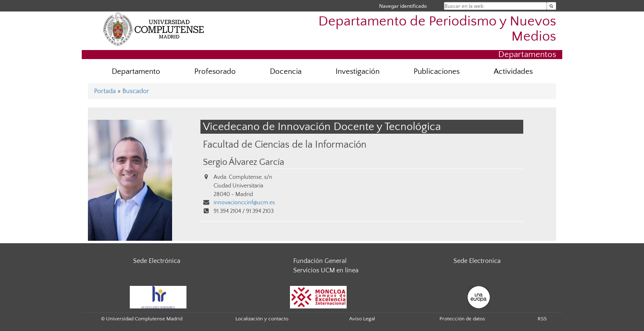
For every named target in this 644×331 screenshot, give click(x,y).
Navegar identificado (403, 6)
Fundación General (320, 261)
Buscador (136, 91)
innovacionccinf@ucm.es (244, 203)
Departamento (136, 72)
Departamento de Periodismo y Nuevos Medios (437, 29)
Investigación (358, 72)
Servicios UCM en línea (326, 270)
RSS (542, 319)
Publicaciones (437, 72)
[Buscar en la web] (551, 6)
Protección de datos (462, 319)
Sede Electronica (477, 261)
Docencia (286, 72)
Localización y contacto (262, 319)
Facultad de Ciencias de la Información (285, 145)
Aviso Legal (362, 319)
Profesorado (215, 72)
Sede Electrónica (157, 261)
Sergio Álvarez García (244, 162)
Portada (105, 91)
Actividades (513, 72)
